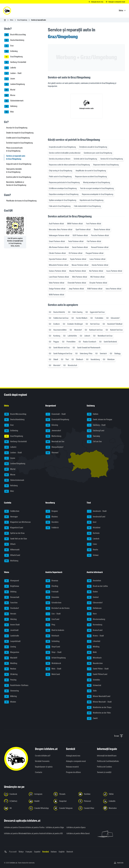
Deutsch (70, 852)
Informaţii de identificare (107, 756)
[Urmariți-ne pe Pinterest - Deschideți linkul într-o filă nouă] (89, 801)
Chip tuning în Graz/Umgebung (61, 171)
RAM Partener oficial (95, 289)
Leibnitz (10, 68)
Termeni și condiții (104, 772)
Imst (92, 522)
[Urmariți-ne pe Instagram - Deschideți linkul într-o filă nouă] (40, 794)
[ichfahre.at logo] (7, 11)
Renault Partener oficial (100, 247)
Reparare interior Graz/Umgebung (106, 165)
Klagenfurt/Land (14, 528)
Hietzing (10, 619)
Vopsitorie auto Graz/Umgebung (92, 200)
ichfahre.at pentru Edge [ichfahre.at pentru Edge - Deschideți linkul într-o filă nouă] (55, 827)
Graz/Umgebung (22, 20)
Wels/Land (53, 674)
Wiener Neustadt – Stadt (99, 702)
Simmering (12, 691)
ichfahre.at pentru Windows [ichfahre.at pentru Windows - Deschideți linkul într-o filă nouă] (13, 833)
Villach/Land (12, 555)
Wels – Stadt (53, 669)
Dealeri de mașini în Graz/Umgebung (20, 133)
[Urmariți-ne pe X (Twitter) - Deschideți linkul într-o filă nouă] (15, 801)
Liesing (10, 647)
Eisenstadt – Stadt (56, 414)
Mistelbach (94, 658)
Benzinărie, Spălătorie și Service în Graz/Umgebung (16, 184)
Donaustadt (12, 597)
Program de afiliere (73, 772)
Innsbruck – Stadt (97, 511)
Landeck (93, 539)
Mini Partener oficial (80, 277)
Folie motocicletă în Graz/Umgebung (87, 206)
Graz (9, 46)
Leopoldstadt (12, 641)
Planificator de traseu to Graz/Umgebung (21, 201)
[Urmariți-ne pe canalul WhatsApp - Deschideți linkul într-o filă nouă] (40, 808)
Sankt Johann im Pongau (100, 420)
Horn (92, 614)
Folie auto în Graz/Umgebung (60, 206)
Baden (92, 592)
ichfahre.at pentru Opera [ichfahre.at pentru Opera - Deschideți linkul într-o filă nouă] (75, 827)
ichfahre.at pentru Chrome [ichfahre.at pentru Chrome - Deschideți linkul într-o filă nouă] (13, 827)
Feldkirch (52, 528)
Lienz (92, 544)
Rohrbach (52, 636)
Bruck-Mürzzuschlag (15, 35)
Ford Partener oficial (93, 224)
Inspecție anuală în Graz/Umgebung (62, 147)
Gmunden (52, 597)
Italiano (54, 852)
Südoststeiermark (14, 101)
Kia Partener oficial (96, 271)
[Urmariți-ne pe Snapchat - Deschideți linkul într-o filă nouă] (65, 801)
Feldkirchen (12, 511)
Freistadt (52, 592)
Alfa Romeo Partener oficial (59, 247)
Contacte (39, 772)
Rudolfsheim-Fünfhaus (16, 685)
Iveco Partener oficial (113, 289)
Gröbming (11, 51)
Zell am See (94, 442)
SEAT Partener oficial (80, 235)
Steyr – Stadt (54, 652)
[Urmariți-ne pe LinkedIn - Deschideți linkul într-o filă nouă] (114, 801)
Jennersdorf (53, 431)
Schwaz (93, 555)
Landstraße (12, 636)
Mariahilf (11, 658)
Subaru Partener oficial (57, 271)
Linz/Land (52, 619)
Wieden (10, 702)
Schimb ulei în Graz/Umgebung (85, 159)
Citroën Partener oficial (57, 253)
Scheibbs (93, 680)
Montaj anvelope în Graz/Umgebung (97, 182)
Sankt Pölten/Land (97, 674)
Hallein (93, 414)
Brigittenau (12, 586)
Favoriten (11, 603)
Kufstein (93, 533)
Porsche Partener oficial (100, 235)
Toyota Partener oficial (78, 259)
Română (46, 852)
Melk (92, 652)
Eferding (52, 586)
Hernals (10, 614)
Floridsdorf (12, 608)
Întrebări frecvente (42, 761)
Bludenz (52, 517)
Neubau (10, 669)
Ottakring (11, 674)
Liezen (10, 79)
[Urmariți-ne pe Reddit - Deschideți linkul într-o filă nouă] (40, 801)
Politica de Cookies (104, 767)
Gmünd (93, 597)
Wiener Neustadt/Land (99, 696)
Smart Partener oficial (57, 241)
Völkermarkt (12, 550)
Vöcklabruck (53, 663)
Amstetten (94, 581)
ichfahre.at (14, 863)
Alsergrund (12, 581)
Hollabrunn (94, 608)
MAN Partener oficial (56, 295)
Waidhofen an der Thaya (99, 708)
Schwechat (94, 685)
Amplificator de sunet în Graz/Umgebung (91, 171)
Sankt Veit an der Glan (16, 539)
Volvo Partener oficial (57, 283)
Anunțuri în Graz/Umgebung (17, 128)
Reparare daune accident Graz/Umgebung (91, 177)
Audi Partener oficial (56, 224)
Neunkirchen (95, 663)
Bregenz (52, 511)
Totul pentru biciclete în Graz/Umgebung (14, 170)
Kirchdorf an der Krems (58, 608)
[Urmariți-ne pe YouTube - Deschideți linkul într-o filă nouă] (89, 794)
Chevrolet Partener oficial (77, 283)
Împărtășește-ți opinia (44, 767)
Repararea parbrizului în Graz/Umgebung (64, 182)
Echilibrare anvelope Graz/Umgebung (63, 188)
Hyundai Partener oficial (58, 259)
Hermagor (11, 517)
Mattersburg (53, 436)
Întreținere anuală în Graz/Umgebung (93, 147)
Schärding (53, 641)
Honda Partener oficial (100, 265)
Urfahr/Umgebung (56, 658)
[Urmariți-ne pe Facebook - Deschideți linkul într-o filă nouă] (15, 794)
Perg (50, 625)
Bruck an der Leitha (97, 586)
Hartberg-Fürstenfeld (15, 62)
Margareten (12, 652)
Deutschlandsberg (14, 40)
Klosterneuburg (96, 619)
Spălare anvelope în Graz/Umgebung (63, 200)
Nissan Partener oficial (80, 265)
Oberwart (52, 453)
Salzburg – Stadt (96, 425)
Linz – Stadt (53, 614)
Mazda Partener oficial (78, 271)
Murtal (10, 90)
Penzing (10, 680)
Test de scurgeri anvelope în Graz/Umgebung (97, 188)
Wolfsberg (11, 561)
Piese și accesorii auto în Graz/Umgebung (14, 149)
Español (37, 852)
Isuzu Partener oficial (114, 271)
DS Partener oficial (75, 253)
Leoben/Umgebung (15, 84)
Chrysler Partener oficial (98, 283)
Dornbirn (52, 522)
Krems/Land (95, 630)
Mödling (93, 647)
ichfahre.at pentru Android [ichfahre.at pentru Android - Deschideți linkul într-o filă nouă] (34, 833)
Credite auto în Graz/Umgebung (18, 138)
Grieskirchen (53, 603)
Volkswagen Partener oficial (59, 235)
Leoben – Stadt (13, 73)
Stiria (12, 20)
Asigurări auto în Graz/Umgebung (19, 164)
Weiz (9, 112)
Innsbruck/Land (96, 517)
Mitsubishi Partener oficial (59, 265)
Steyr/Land (53, 647)
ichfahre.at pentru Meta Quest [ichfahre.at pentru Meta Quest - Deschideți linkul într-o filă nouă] (75, 833)
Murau (10, 95)
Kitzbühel (94, 528)
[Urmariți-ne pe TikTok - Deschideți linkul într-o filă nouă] (114, 794)
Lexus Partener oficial (97, 259)
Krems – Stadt (95, 636)
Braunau (52, 581)
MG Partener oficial (97, 277)
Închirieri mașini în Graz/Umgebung (19, 143)
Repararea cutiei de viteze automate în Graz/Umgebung (69, 165)
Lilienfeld (94, 641)
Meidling (11, 663)
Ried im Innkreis (55, 630)
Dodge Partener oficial (57, 289)
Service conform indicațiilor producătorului (65, 153)
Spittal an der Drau (14, 533)
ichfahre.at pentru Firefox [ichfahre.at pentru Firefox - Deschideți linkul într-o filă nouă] (34, 827)
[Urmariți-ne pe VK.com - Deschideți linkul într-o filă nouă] (15, 808)
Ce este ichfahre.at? (43, 756)
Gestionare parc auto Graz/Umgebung (98, 153)
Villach (10, 544)
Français (29, 852)
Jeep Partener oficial (76, 289)
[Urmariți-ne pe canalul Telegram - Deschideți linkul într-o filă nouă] (65, 808)
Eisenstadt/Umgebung (57, 420)
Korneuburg (95, 625)
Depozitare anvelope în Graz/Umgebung (64, 194)
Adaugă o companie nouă (76, 761)
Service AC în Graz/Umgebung (112, 159)
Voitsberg (11, 106)
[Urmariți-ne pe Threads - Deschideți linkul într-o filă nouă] (65, 794)
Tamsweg (93, 436)
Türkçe (21, 852)
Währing (11, 696)
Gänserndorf (95, 603)
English (62, 852)
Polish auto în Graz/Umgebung (60, 177)
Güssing (52, 425)
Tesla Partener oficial (76, 241)
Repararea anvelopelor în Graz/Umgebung (98, 194)
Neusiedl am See (55, 442)
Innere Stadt (12, 625)
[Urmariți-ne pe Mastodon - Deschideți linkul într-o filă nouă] (114, 808)
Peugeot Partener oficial (94, 253)
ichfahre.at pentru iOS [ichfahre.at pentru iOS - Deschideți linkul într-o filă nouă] (54, 833)
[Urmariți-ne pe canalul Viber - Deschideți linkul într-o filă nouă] (89, 808)
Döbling (10, 592)
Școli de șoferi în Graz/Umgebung (19, 177)
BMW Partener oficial (75, 224)
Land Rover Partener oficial (59, 277)
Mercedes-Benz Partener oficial (61, 230)
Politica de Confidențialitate (108, 761)
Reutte (92, 550)
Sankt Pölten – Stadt (98, 669)
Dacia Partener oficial (80, 247)
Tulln (92, 691)
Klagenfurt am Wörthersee (17, 522)
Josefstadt (11, 630)
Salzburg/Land (96, 431)
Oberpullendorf (54, 447)
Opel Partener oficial (83, 230)
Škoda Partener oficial (102, 230)
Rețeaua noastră (72, 767)
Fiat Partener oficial (94, 241)
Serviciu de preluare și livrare (60, 159)
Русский (13, 852)
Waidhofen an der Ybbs (99, 713)
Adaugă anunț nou (73, 756)
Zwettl (92, 718)
